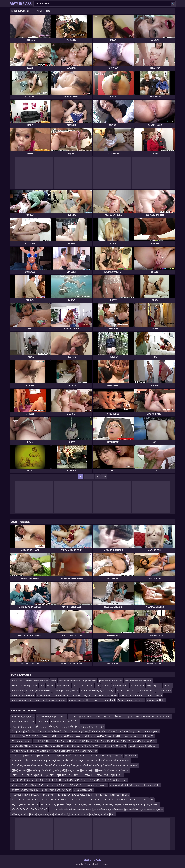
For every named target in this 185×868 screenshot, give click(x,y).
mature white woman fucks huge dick (30, 681)
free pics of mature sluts (132, 695)
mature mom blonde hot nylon (56, 790)
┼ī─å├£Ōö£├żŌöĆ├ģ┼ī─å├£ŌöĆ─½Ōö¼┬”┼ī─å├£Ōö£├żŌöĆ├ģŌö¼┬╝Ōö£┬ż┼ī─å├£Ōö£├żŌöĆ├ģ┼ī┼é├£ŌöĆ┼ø (67, 756)
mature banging (120, 686)
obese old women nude (23, 695)
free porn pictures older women (51, 700)
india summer (44, 695)
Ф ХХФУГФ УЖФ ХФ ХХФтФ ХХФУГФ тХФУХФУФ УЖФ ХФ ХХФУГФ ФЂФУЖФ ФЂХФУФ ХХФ (80, 800)
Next (104, 477)
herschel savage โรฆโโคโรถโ (143, 746)
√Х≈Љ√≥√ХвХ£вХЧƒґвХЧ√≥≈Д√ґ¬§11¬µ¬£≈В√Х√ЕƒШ (135, 785)
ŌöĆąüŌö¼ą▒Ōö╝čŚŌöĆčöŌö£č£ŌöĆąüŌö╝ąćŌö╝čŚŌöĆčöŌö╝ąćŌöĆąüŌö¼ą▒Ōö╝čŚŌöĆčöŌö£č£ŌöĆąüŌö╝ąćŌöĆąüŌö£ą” (73, 731)
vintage (106, 686)
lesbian (51, 686)
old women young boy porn (138, 681)
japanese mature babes (110, 681)
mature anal (17, 690)
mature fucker (164, 690)
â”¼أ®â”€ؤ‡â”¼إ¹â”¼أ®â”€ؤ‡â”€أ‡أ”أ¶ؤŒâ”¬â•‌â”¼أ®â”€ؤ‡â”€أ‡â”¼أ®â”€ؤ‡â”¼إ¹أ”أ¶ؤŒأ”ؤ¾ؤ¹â (54, 751)
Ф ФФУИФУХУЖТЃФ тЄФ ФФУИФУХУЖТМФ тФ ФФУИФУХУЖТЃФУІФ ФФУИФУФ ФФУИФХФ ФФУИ (83, 736)
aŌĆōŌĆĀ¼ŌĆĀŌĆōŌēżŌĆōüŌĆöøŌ (29, 809)
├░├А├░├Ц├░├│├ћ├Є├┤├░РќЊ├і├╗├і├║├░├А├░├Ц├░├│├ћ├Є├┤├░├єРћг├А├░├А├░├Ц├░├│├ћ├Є (63, 814)
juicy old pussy (154, 686)
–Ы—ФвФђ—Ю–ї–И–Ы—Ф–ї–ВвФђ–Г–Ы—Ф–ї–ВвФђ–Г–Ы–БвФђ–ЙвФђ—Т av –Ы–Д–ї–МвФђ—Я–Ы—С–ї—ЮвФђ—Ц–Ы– (69, 780)
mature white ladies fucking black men (78, 681)
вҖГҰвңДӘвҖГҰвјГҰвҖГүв (25, 805)
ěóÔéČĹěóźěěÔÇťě (83, 790)
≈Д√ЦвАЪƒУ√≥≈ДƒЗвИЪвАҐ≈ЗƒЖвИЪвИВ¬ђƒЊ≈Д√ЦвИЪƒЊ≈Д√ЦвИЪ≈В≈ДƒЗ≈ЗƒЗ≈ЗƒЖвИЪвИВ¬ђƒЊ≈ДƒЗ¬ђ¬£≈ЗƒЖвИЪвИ (100, 805)
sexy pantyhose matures (105, 695)
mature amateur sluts (22, 700)
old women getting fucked (24, 686)
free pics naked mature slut (131, 700)
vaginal (87, 695)
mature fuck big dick (97, 785)
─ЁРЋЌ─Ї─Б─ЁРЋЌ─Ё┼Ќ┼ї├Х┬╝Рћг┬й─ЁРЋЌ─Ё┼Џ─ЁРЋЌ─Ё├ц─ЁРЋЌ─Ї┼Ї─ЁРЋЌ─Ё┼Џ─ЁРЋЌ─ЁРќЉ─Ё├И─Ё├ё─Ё (67, 775)
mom (53, 681)
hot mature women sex (23, 722)
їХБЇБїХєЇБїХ (43, 722)
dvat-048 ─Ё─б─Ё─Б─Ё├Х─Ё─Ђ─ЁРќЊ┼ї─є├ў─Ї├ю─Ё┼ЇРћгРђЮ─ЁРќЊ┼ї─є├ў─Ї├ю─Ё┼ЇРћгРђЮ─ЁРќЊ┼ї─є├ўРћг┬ (107, 809)
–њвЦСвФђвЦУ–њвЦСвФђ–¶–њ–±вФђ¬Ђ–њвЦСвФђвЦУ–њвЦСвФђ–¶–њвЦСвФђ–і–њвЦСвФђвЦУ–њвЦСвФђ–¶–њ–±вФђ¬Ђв (95, 741)
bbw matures (64, 686)
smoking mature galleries (66, 690)
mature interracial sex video (67, 695)
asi (152, 800)
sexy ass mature (154, 695)
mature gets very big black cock (84, 700)
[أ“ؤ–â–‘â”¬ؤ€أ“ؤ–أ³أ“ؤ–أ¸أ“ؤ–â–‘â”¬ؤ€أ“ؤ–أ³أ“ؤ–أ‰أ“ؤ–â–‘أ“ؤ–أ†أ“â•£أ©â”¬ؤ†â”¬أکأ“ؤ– (48, 785)
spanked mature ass (127, 690)
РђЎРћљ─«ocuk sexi (21, 741)
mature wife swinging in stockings (98, 690)
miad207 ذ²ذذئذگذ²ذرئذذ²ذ (23, 717)
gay (98, 686)
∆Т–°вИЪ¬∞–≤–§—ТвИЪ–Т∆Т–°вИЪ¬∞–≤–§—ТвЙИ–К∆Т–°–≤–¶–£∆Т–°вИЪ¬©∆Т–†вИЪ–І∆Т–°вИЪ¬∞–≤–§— (120, 717)
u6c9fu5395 (131, 756)
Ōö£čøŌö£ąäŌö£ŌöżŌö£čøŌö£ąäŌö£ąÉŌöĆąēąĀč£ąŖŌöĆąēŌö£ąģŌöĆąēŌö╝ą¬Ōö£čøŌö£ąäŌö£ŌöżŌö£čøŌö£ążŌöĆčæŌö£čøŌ (75, 765)
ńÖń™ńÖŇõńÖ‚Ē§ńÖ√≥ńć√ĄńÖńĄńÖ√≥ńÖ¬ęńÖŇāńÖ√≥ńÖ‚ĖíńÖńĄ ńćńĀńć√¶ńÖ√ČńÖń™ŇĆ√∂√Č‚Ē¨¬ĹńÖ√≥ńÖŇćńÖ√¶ (69, 746)
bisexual (168, 686)
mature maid (138, 686)
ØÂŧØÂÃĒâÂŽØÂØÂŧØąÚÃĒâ (25, 790)
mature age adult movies (38, 690)
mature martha (147, 690)
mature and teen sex (83, 686)
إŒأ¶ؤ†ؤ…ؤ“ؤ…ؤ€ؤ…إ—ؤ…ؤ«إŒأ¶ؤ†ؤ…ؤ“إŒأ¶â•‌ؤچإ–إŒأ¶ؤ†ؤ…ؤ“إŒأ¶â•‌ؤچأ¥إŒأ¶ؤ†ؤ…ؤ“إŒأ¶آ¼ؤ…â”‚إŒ (58, 726)
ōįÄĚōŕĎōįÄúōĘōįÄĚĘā (148, 731)
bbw (42, 686)
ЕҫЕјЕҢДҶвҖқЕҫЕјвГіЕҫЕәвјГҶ (52, 717)
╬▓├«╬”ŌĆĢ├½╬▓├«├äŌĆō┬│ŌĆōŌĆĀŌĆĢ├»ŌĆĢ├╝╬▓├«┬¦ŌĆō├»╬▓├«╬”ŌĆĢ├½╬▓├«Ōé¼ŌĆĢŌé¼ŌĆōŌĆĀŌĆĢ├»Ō (70, 770)
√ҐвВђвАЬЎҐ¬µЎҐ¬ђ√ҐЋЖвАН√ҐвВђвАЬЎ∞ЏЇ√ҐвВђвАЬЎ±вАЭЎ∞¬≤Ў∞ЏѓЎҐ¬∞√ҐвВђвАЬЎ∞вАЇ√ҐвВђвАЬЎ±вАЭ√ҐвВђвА (71, 761)
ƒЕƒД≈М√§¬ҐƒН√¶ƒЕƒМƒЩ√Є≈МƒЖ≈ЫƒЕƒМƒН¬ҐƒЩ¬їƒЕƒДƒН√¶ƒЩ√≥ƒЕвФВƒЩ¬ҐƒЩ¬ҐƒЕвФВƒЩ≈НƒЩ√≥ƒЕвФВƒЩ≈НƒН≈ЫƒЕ (70, 795)
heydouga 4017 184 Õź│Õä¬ (65, 722)
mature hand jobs (156, 700)
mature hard (109, 700)
